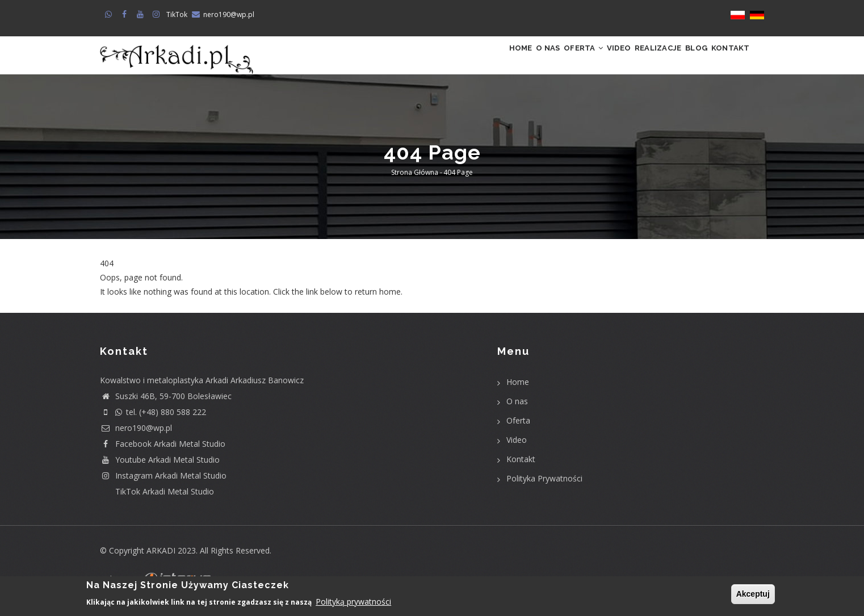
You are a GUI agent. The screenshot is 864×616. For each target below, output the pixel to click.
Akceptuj (753, 594)
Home (439, 61)
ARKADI (161, 562)
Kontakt (724, 61)
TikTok (177, 14)
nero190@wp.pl (229, 14)
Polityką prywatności (353, 603)
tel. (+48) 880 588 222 (153, 423)
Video (574, 61)
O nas (479, 61)
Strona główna (415, 184)
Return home (124, 318)
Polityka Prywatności (544, 490)
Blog (678, 61)
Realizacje (627, 61)
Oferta (527, 61)
